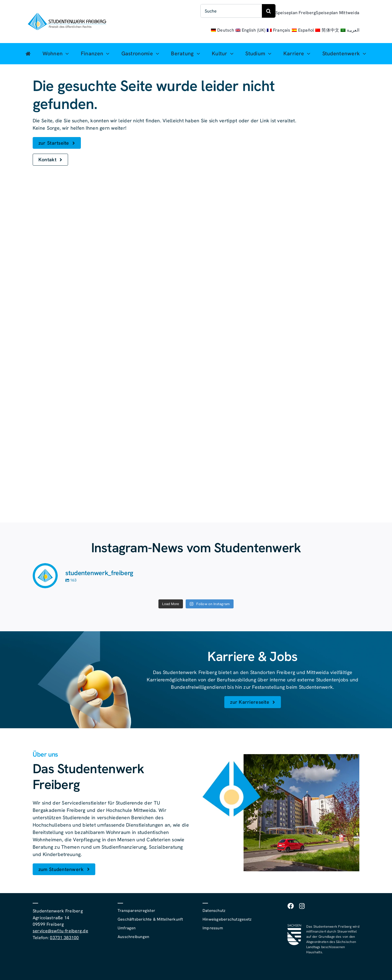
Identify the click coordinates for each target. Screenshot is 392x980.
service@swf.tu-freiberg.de (60, 931)
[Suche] (231, 11)
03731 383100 (64, 938)
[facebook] (291, 906)
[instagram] (302, 906)
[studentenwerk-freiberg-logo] (67, 15)
